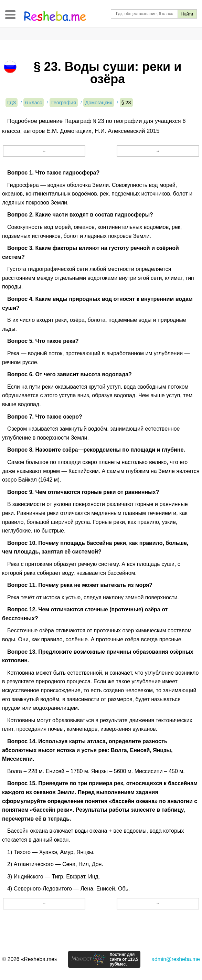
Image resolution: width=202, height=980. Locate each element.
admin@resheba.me (176, 959)
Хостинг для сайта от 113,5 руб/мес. (124, 959)
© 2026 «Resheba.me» (30, 959)
